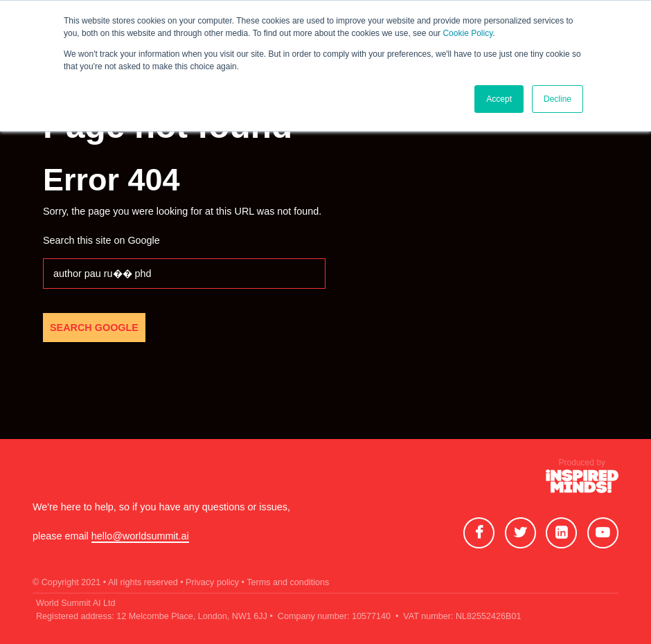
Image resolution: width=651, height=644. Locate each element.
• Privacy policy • (213, 582)
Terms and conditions (288, 582)
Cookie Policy (467, 33)
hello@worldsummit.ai (140, 536)
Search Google (94, 328)
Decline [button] (558, 99)
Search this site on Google (101, 240)
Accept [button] (499, 99)
